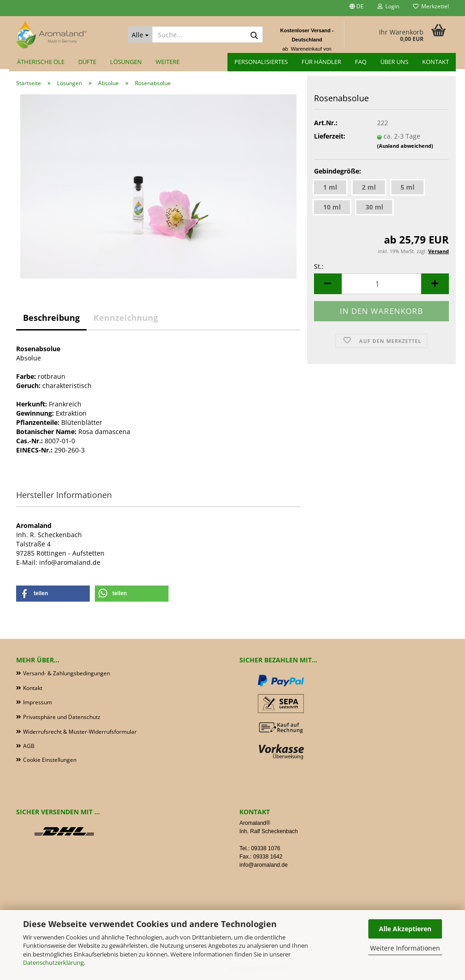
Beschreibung (51, 318)
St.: (319, 266)
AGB (29, 746)
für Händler (321, 62)
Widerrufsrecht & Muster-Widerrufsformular (80, 732)
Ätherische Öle (41, 62)
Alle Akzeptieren (405, 929)
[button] (357, 8)
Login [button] (388, 6)
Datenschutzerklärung (53, 963)
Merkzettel (431, 6)
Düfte (87, 62)
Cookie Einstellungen (50, 760)
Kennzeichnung (126, 318)
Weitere (168, 62)
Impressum (38, 702)
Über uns (394, 62)
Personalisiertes (261, 62)
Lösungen (126, 62)
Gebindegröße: (337, 171)
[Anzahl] (381, 284)
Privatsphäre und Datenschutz (62, 717)
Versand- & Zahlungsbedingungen (67, 673)
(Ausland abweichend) (405, 146)
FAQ (361, 62)
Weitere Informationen (405, 948)
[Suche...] (140, 35)
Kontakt (436, 62)
